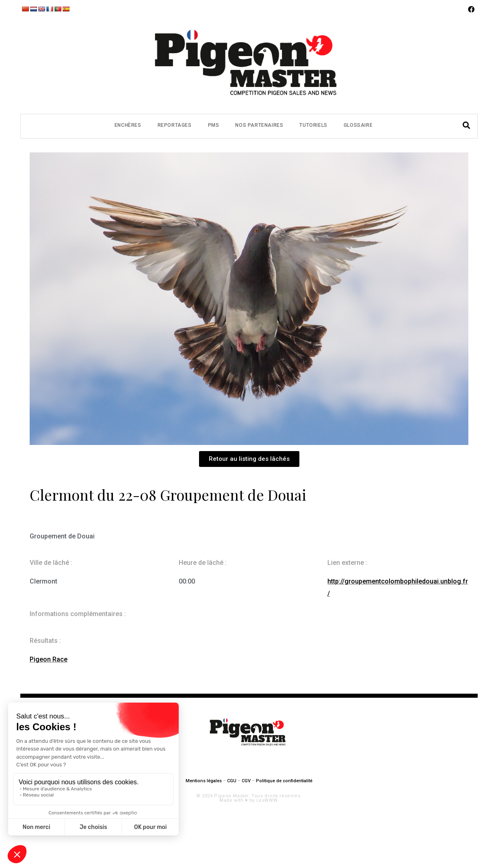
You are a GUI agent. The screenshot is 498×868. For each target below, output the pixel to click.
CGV (246, 781)
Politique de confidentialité (284, 781)
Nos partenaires (259, 125)
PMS (214, 125)
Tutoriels (313, 125)
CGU (232, 781)
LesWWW (267, 800)
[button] (249, 459)
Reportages (175, 125)
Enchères (128, 125)
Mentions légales (204, 781)
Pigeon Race (49, 659)
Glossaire (358, 125)
